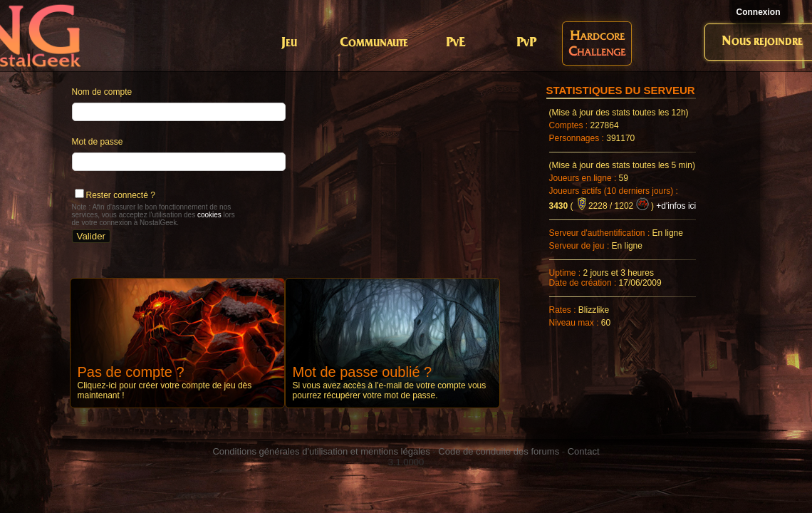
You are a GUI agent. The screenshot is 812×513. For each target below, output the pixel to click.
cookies (209, 215)
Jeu (289, 43)
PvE (456, 43)
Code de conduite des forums (499, 451)
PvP (526, 43)
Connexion (759, 12)
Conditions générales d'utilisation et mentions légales (321, 451)
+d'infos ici (676, 206)
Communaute (374, 43)
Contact (584, 451)
